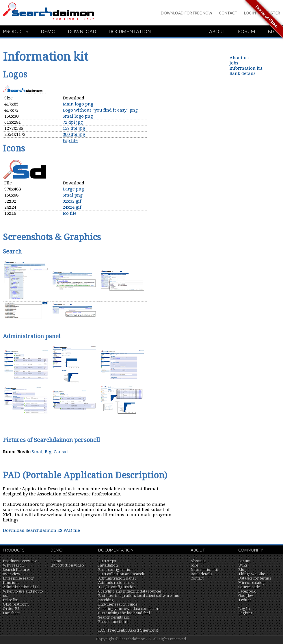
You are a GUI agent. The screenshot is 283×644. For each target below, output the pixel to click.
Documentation (130, 31)
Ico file (70, 213)
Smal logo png (78, 116)
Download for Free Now (187, 13)
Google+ (246, 596)
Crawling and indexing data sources (130, 591)
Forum (244, 561)
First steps (107, 561)
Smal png (73, 195)
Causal (61, 452)
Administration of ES (21, 587)
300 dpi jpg (74, 134)
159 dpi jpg (74, 128)
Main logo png (78, 104)
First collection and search (121, 574)
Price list (10, 600)
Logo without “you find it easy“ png (100, 110)
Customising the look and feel (124, 613)
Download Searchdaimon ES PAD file (41, 530)
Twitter (245, 600)
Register (245, 613)
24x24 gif (72, 207)
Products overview (20, 561)
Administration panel (117, 578)
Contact (228, 13)
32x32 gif (72, 201)
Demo (48, 31)
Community (251, 550)
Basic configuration (115, 570)
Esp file (70, 140)
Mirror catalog (252, 583)
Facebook (247, 591)
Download (82, 31)
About (217, 31)
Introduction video (67, 565)
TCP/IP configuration (117, 587)
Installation (108, 565)
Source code (249, 587)
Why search (13, 565)
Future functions (113, 622)
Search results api (114, 617)
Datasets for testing (255, 578)
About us (239, 58)
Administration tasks (116, 583)
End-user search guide (118, 604)
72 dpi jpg (73, 122)
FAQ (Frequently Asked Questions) (128, 630)
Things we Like (252, 574)
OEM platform (16, 604)
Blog (242, 570)
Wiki (243, 565)
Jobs (234, 63)
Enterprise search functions (19, 580)
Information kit (246, 68)
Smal (37, 452)
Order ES (11, 609)
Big (48, 452)
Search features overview (17, 572)
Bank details (243, 73)
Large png (73, 189)
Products (16, 31)
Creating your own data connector (129, 609)
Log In (244, 609)
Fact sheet (11, 613)
